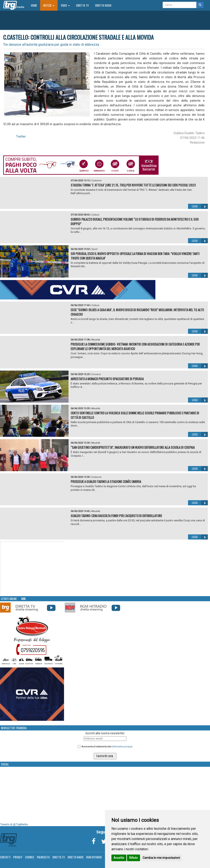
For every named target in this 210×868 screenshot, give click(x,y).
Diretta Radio (103, 5)
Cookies (30, 857)
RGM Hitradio (94, 857)
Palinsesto (43, 857)
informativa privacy (122, 747)
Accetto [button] (119, 858)
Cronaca (96, 374)
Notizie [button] (49, 5)
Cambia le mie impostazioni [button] (161, 858)
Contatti (5, 857)
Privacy (18, 857)
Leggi (200, 206)
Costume (96, 181)
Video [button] (65, 5)
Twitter (21, 136)
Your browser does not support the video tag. (32, 569)
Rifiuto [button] (133, 858)
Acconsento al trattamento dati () (107, 747)
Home (36, 5)
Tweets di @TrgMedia (14, 824)
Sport (94, 249)
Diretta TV (82, 5)
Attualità (96, 340)
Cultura (95, 215)
